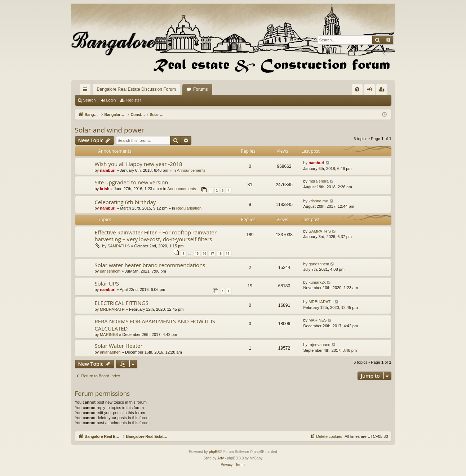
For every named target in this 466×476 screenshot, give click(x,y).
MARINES (109, 334)
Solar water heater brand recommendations (150, 265)
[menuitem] (357, 89)
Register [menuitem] (383, 91)
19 (227, 253)
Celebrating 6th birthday (125, 202)
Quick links (86, 91)
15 (197, 253)
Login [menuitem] (371, 91)
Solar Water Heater (119, 346)
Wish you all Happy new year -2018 (139, 164)
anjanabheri (110, 352)
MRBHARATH (112, 309)
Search (90, 100)
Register (134, 100)
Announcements (191, 170)
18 (220, 253)
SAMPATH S (119, 246)
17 (212, 253)
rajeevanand (319, 345)
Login (111, 100)
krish (105, 189)
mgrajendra (319, 181)
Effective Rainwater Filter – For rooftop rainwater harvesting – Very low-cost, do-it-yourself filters (156, 236)
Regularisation (189, 208)
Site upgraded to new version (132, 182)
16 (204, 253)
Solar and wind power (110, 130)
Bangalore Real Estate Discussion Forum (136, 89)
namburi (108, 170)
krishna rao (318, 201)
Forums (201, 89)
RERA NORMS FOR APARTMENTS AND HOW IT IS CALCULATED (155, 325)
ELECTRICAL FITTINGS (122, 303)
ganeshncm (110, 271)
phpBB (214, 452)
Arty (221, 458)
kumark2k (317, 282)
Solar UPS (107, 283)
